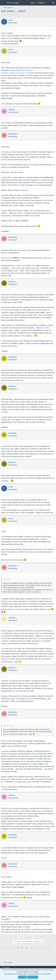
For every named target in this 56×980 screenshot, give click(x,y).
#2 (54, 58)
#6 (54, 291)
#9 (54, 442)
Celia (5, 14)
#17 (54, 804)
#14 (54, 627)
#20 (54, 913)
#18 (54, 844)
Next (30, 937)
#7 (54, 366)
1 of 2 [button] (21, 937)
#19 (54, 873)
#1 (54, 29)
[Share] (51, 29)
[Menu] (3, 3)
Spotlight (6, 968)
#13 (54, 575)
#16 (54, 721)
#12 (54, 527)
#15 (54, 677)
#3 (54, 119)
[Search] (53, 3)
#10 (54, 471)
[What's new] (48, 3)
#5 (54, 246)
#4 (54, 143)
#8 (54, 395)
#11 (54, 496)
